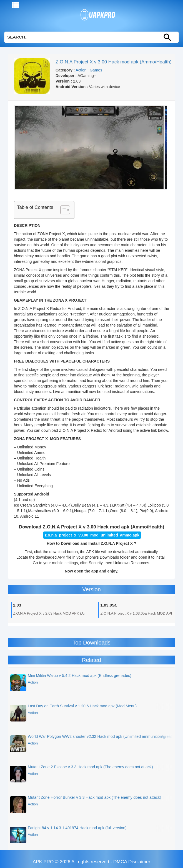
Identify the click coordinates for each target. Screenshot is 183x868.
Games (96, 70)
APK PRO (43, 862)
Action (81, 70)
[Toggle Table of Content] (62, 210)
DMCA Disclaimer (132, 862)
